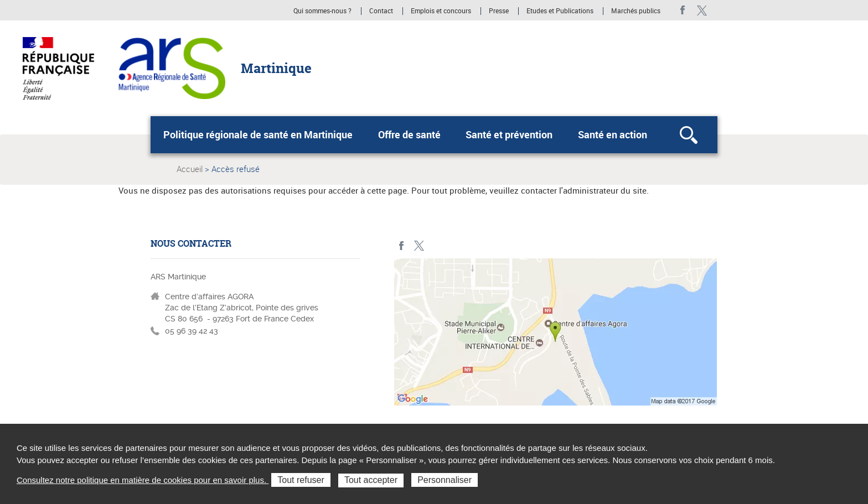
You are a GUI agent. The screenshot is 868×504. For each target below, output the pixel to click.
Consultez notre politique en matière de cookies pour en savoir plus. (143, 480)
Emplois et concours (441, 11)
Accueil (190, 169)
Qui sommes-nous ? (322, 11)
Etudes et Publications (560, 11)
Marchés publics (636, 11)
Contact (381, 11)
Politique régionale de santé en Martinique (258, 134)
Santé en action (613, 134)
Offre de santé (409, 134)
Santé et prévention (509, 134)
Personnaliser (445, 480)
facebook (683, 10)
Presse (499, 11)
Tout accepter (371, 480)
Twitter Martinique (702, 10)
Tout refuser (301, 480)
